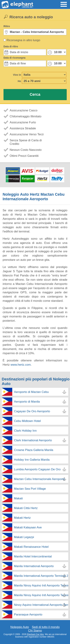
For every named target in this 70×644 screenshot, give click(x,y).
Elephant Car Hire (35, 634)
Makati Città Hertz (26, 508)
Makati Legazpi (24, 537)
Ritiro (7, 26)
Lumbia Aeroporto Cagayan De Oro (37, 469)
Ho (19, 81)
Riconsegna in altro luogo (23, 40)
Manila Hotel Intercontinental (33, 556)
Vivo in (17, 75)
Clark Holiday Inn (25, 431)
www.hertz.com (21, 365)
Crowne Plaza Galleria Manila (34, 450)
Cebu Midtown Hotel (27, 421)
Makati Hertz (22, 518)
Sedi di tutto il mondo (46, 627)
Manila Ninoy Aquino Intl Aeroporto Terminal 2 (41, 585)
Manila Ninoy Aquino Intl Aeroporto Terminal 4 (41, 595)
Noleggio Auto (20, 627)
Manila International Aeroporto (34, 566)
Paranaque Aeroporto (28, 615)
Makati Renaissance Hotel (31, 547)
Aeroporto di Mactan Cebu (31, 392)
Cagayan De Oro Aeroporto (32, 411)
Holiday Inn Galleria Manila (32, 460)
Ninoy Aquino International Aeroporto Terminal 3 (41, 605)
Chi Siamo (35, 631)
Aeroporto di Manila (27, 402)
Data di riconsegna (14, 58)
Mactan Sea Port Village (30, 489)
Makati (18, 498)
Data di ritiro (11, 46)
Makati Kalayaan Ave (28, 527)
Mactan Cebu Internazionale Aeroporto (39, 479)
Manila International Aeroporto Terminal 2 (41, 576)
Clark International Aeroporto (33, 440)
